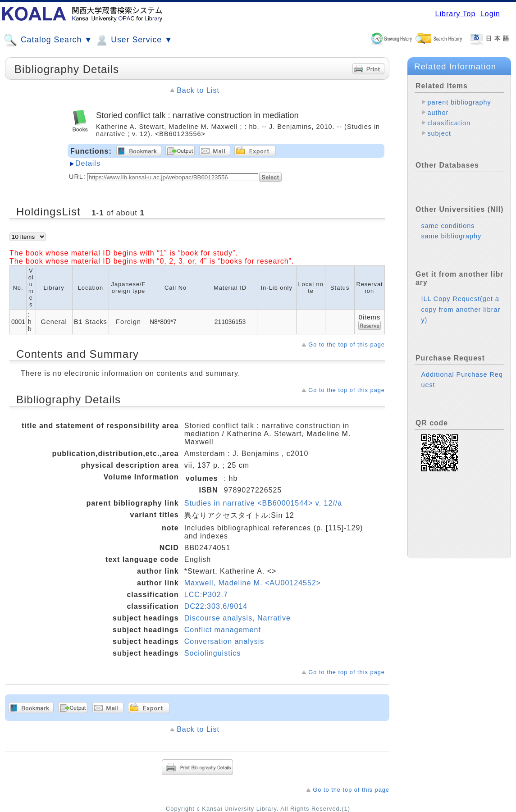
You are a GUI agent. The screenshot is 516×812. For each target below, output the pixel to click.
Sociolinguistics (212, 653)
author (438, 113)
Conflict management (223, 630)
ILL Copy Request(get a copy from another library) (461, 309)
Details (88, 163)
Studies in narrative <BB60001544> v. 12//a (263, 503)
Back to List (198, 90)
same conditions (448, 226)
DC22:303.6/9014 (216, 606)
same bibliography (451, 236)
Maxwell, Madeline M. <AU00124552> (253, 583)
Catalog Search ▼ (48, 40)
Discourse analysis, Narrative (237, 618)
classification (449, 123)
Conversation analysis (224, 641)
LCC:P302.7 (206, 595)
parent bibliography (459, 102)
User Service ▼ (134, 40)
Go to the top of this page (347, 344)
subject (439, 133)
